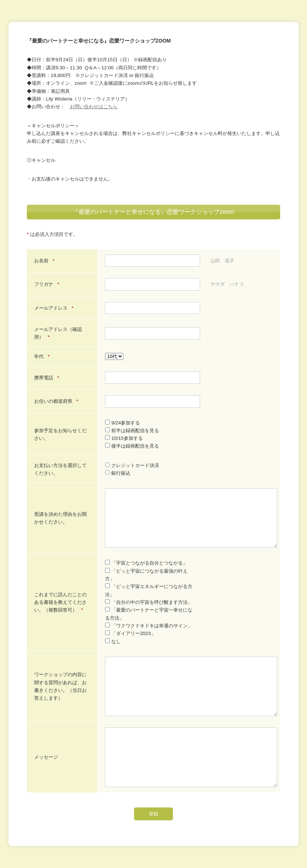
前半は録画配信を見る (132, 431)
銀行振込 (118, 473)
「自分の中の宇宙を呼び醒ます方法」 (149, 602)
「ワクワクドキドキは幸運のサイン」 (149, 626)
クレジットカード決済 (132, 465)
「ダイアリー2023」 (130, 633)
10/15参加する (124, 438)
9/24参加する (122, 423)
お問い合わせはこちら (94, 107)
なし (113, 641)
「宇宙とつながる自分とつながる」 (146, 563)
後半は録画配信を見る (132, 446)
